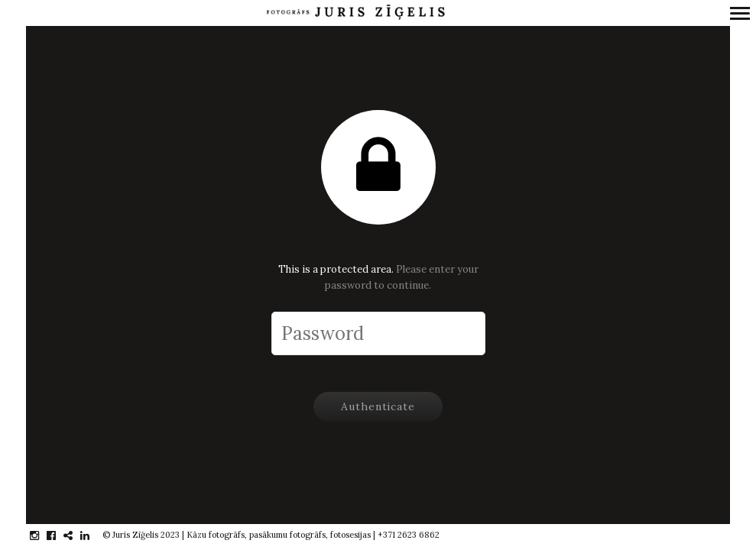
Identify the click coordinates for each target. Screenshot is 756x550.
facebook (59, 535)
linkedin (93, 535)
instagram (42, 535)
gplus (76, 535)
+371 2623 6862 (409, 535)
